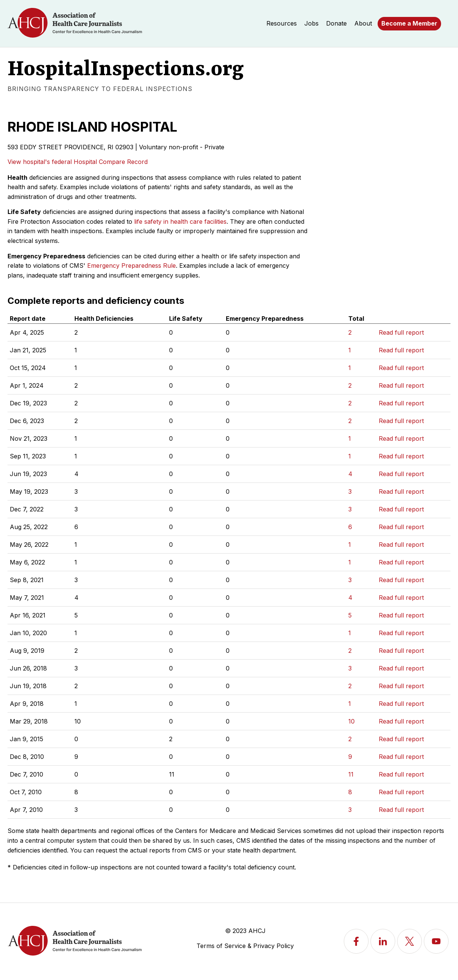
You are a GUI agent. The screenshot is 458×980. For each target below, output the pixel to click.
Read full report (401, 332)
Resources (282, 23)
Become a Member (409, 23)
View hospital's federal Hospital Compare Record (78, 162)
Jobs (311, 23)
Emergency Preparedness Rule (132, 265)
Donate (336, 23)
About (363, 23)
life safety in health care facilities (180, 221)
